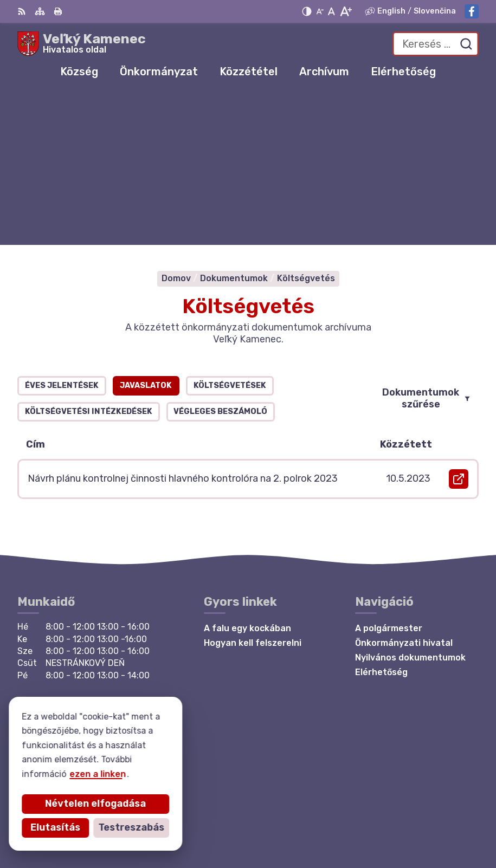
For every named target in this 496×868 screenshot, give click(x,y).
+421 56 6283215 (56, 663)
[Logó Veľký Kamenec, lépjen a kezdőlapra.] (82, 44)
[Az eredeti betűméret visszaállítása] (331, 11)
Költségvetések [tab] (230, 232)
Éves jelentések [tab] (62, 232)
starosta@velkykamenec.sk (78, 675)
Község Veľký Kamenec (428, 825)
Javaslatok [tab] (146, 232)
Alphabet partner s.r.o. (429, 810)
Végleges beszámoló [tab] (220, 258)
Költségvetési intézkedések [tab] (89, 258)
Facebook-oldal (51, 687)
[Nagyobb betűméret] (346, 11)
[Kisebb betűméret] (320, 11)
